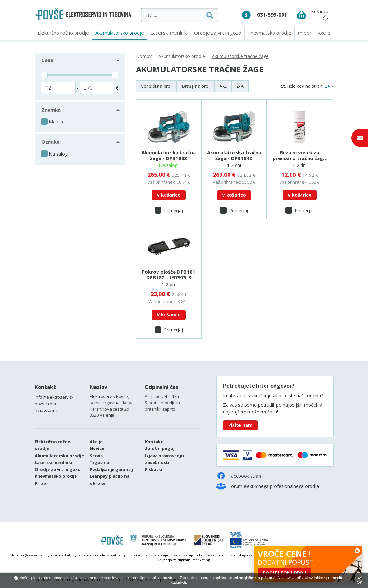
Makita (56, 122)
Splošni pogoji (160, 448)
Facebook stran (239, 476)
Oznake (50, 142)
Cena (47, 60)
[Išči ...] (179, 15)
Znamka (51, 110)
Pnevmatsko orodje (269, 33)
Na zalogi (59, 154)
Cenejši (156, 86)
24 (327, 86)
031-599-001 (272, 15)
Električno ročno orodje (63, 33)
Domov (144, 56)
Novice (97, 448)
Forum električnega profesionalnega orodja (268, 486)
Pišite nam (240, 425)
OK (359, 580)
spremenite (334, 578)
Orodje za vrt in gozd (218, 33)
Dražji (196, 86)
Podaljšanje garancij (111, 469)
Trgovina (99, 462)
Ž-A (240, 86)
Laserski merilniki (169, 33)
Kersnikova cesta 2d (109, 409)
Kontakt (45, 387)
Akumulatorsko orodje (120, 33)
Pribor (305, 33)
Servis (96, 456)
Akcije (324, 33)
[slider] (44, 75)
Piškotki (154, 469)
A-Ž (223, 86)
